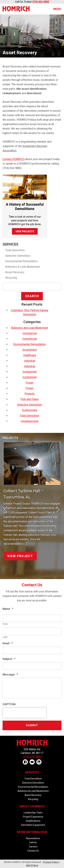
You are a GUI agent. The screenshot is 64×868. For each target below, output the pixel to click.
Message (10, 675)
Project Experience (33, 817)
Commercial (30, 333)
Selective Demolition (18, 256)
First (5, 624)
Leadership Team (33, 813)
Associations (33, 838)
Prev (8, 510)
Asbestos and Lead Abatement (30, 328)
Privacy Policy (51, 862)
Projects (30, 394)
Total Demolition (15, 250)
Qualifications (33, 821)
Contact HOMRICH (14, 159)
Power (30, 383)
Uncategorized (30, 421)
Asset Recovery (15, 272)
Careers (33, 847)
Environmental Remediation (22, 261)
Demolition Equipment (33, 825)
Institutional (30, 372)
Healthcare (30, 355)
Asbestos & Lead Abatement (23, 267)
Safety (33, 842)
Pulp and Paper (30, 399)
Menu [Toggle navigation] (55, 9)
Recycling (11, 278)
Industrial (30, 361)
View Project (20, 556)
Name (8, 609)
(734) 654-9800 (41, 2)
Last (5, 637)
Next (56, 510)
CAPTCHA (9, 704)
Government (30, 350)
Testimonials (30, 410)
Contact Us (33, 851)
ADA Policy (32, 865)
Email (8, 643)
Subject (9, 659)
